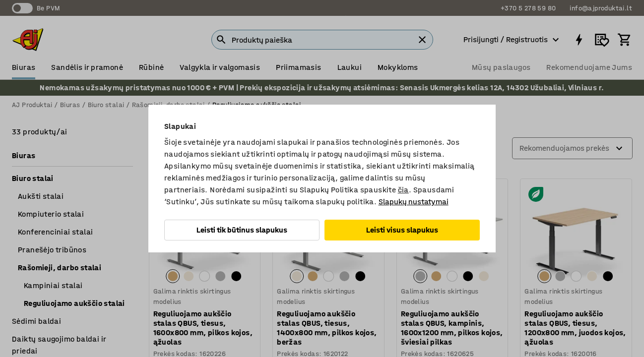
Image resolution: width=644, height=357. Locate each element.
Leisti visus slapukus (402, 230)
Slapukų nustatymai (414, 202)
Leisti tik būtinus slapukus (242, 230)
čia (403, 190)
